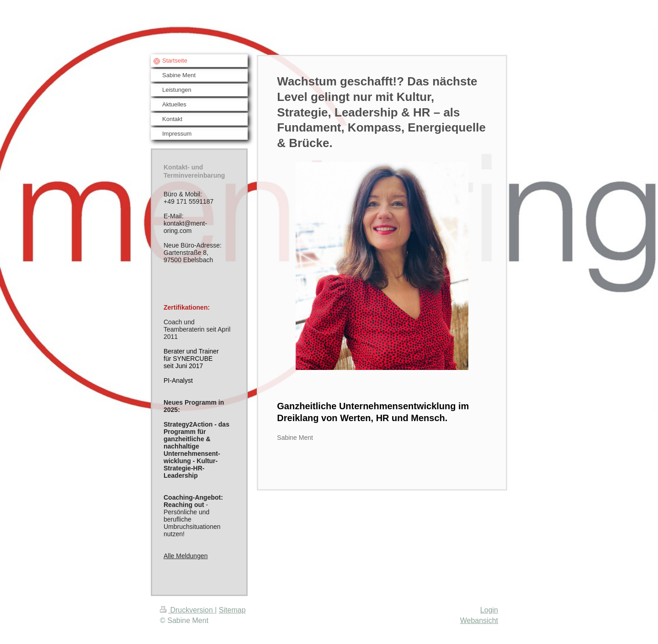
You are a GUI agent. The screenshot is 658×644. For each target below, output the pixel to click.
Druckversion (187, 610)
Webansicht (479, 620)
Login (489, 610)
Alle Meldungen (186, 556)
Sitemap (232, 610)
